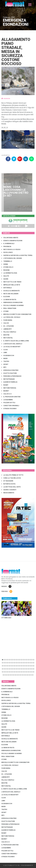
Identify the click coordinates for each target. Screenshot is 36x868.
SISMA (5, 264)
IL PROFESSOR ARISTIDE (11, 397)
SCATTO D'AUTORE (9, 373)
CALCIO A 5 (7, 394)
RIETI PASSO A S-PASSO (11, 249)
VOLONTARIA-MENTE (10, 238)
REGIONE (6, 270)
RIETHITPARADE (8, 379)
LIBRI (4, 353)
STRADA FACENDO (9, 409)
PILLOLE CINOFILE (9, 332)
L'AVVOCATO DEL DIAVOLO (12, 344)
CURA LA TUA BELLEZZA (11, 478)
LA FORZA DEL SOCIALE (11, 317)
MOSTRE (5, 335)
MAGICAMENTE (8, 493)
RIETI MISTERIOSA (9, 388)
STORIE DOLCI (7, 267)
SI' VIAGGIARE (7, 481)
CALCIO (5, 323)
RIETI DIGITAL (7, 338)
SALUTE (5, 276)
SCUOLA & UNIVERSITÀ (11, 291)
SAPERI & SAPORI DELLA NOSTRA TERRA (17, 255)
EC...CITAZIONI (8, 326)
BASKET (5, 391)
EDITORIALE (7, 288)
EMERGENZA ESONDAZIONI (12, 302)
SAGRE (5, 279)
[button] (4, 139)
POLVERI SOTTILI (8, 403)
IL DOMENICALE (8, 244)
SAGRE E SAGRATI (9, 490)
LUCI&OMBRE (7, 400)
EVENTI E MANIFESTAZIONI (12, 241)
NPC (4, 367)
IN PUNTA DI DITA (8, 484)
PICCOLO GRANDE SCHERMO (13, 305)
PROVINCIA (6, 247)
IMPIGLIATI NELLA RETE (11, 285)
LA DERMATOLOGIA (9, 273)
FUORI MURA (7, 320)
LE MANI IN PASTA (9, 300)
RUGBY (5, 385)
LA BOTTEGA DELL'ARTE (11, 487)
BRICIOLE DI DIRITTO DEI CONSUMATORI (16, 314)
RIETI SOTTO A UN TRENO (11, 282)
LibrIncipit (7, 329)
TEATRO (5, 361)
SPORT (5, 364)
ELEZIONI (6, 297)
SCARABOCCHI (8, 356)
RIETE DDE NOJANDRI (10, 294)
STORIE (5, 311)
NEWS (5, 359)
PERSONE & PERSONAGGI (11, 376)
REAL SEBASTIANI (9, 308)
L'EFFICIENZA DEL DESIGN (12, 258)
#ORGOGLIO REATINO (10, 370)
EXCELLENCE (7, 252)
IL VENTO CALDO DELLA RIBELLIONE (15, 341)
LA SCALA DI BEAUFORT (11, 347)
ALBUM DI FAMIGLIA (9, 382)
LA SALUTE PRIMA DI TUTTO (12, 475)
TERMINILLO (7, 261)
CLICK (5, 350)
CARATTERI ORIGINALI (10, 406)
